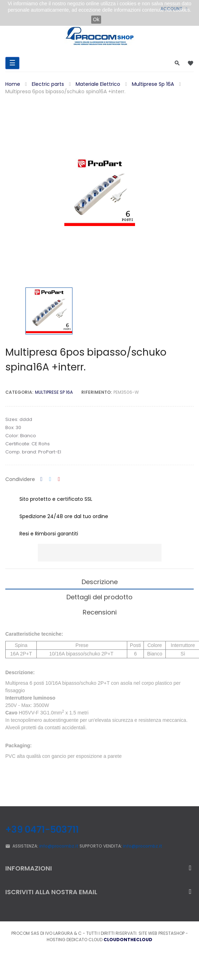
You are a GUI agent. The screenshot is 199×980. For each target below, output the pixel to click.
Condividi (41, 479)
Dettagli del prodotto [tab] (99, 597)
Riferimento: (96, 392)
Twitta (50, 479)
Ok (96, 19)
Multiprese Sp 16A (54, 392)
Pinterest (59, 479)
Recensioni (100, 612)
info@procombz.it (59, 846)
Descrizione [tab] (100, 582)
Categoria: (19, 392)
